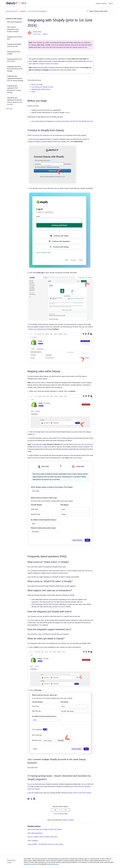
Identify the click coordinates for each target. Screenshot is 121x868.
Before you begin (37, 85)
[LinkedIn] (34, 799)
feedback (47, 634)
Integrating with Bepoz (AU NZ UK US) (14, 45)
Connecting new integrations (41, 135)
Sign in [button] (111, 3)
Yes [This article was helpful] (55, 810)
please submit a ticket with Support (80, 793)
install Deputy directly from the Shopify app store (77, 121)
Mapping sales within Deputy (41, 89)
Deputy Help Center (12, 11)
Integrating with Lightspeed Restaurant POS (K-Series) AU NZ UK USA (15, 101)
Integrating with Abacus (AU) (15, 38)
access (67, 112)
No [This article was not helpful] (66, 810)
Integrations (23, 11)
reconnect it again (42, 447)
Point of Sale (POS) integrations (38, 11)
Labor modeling (33, 840)
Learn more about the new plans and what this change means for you (64, 47)
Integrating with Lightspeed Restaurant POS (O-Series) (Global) (15, 78)
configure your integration (36, 329)
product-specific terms (53, 864)
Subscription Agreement (30, 864)
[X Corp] (31, 799)
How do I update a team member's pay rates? (43, 837)
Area (59, 438)
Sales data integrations (15, 22)
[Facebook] (28, 799)
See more (9, 109)
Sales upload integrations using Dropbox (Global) (13, 29)
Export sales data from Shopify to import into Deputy (45, 829)
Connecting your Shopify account (42, 87)
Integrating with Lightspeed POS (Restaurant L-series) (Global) (14, 89)
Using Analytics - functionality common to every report (45, 844)
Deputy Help (37, 32)
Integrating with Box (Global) (14, 53)
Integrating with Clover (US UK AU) (14, 60)
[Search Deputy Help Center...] (100, 11)
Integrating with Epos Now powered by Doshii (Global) (15, 69)
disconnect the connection (82, 444)
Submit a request (101, 3)
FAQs (33, 92)
